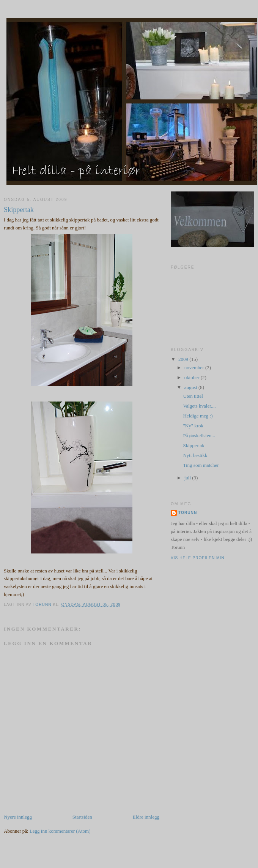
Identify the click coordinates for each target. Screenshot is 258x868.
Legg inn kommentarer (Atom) (60, 831)
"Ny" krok (193, 426)
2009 (184, 359)
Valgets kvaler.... (199, 406)
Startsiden (82, 817)
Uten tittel (193, 396)
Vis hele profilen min (198, 558)
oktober (193, 377)
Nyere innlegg (18, 817)
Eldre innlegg (146, 817)
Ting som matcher (201, 465)
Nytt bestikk (195, 455)
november (195, 368)
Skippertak (193, 445)
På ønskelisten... (199, 436)
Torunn (188, 513)
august (191, 387)
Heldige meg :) (198, 416)
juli (188, 478)
